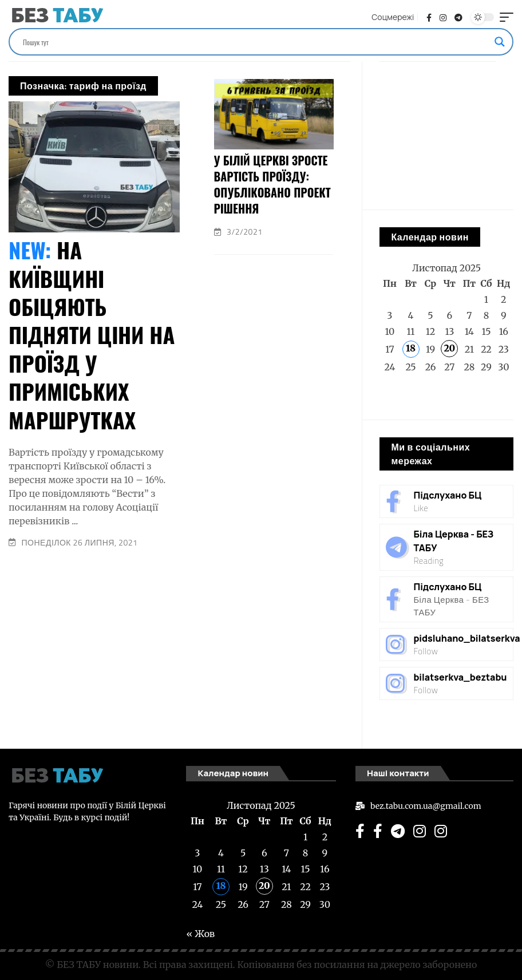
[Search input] (256, 42)
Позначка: (83, 86)
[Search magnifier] (500, 42)
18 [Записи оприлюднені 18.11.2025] (411, 348)
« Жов (394, 396)
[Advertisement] (179, 646)
